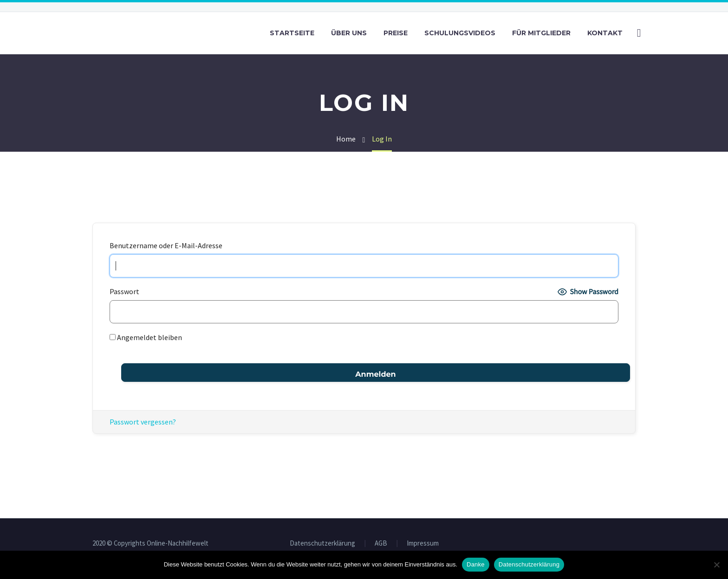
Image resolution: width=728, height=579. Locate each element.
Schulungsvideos (460, 33)
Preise (396, 33)
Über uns (349, 33)
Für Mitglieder (541, 33)
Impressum (423, 544)
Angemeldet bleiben (146, 337)
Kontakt (605, 33)
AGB (381, 544)
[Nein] (716, 565)
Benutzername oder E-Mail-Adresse (166, 245)
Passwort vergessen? (143, 422)
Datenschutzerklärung (322, 544)
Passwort (124, 291)
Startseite (292, 33)
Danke (476, 564)
